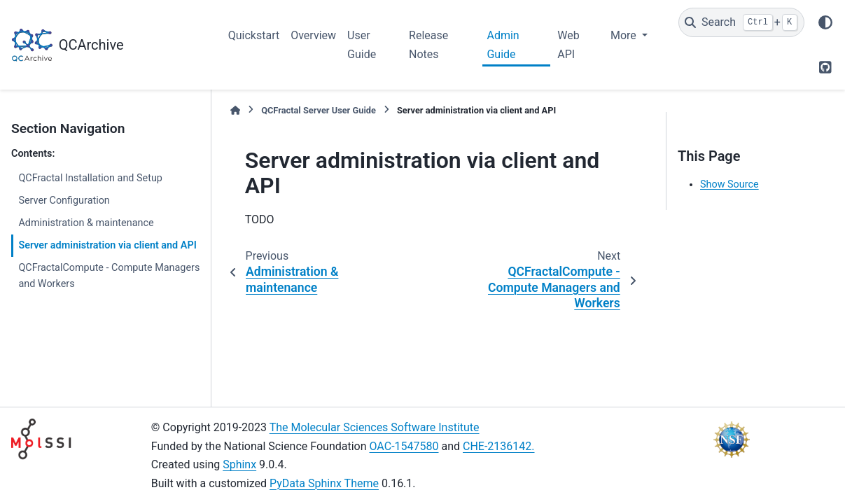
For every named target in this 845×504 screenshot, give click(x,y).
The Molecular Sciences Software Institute (375, 427)
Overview (313, 35)
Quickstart (254, 35)
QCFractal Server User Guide (319, 110)
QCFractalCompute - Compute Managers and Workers (109, 276)
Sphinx (239, 464)
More (625, 35)
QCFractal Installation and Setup (90, 178)
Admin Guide (503, 44)
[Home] (235, 110)
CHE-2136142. (499, 446)
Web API (568, 44)
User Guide (362, 44)
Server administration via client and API (107, 245)
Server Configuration (64, 201)
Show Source (729, 184)
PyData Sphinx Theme (324, 483)
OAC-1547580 (404, 446)
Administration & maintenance (86, 223)
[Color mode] (825, 22)
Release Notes (428, 44)
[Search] (741, 22)
